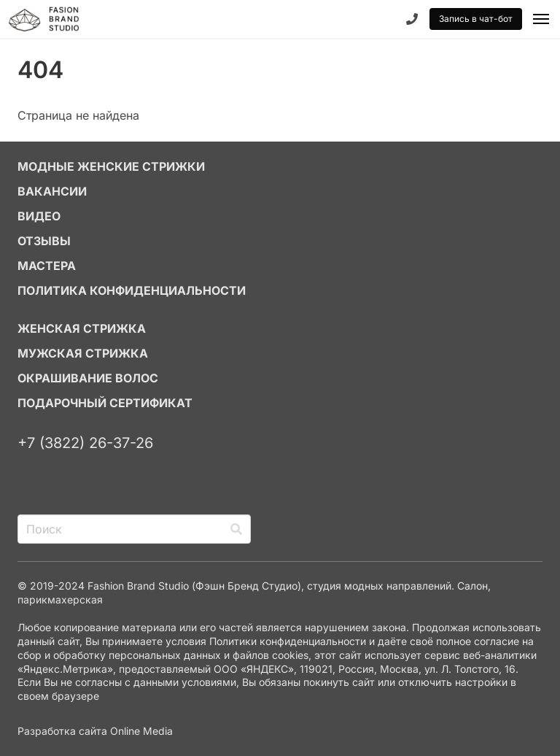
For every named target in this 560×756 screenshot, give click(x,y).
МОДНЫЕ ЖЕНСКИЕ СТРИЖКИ (111, 166)
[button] (541, 19)
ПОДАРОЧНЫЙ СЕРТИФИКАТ (105, 403)
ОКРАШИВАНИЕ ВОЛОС (88, 378)
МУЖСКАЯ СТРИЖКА (83, 353)
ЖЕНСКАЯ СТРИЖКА (82, 328)
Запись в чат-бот (476, 19)
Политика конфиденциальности (132, 290)
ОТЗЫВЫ (44, 241)
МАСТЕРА (47, 266)
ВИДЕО (39, 216)
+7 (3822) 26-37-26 (85, 443)
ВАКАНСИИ (52, 191)
